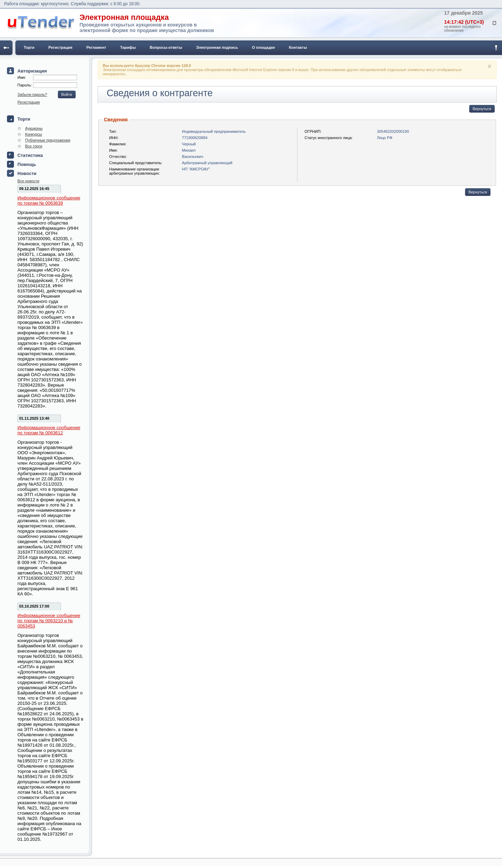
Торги (29, 47)
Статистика (30, 155)
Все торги (34, 146)
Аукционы (34, 128)
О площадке (264, 47)
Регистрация (60, 47)
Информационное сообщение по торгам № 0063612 (49, 430)
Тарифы (128, 47)
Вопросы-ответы (166, 47)
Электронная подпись (217, 47)
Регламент (96, 47)
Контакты (298, 47)
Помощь (27, 164)
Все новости (28, 181)
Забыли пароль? (32, 94)
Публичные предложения (48, 140)
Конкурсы (33, 134)
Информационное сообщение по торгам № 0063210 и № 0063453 (49, 621)
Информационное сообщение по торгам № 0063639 (49, 200)
